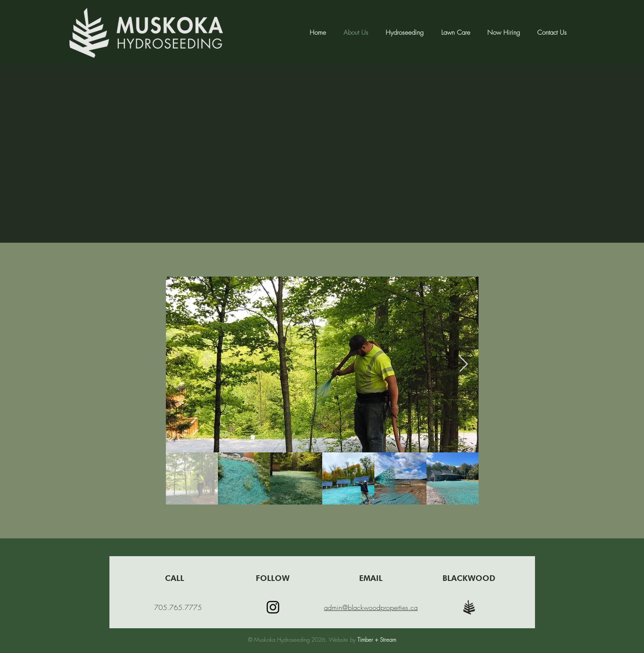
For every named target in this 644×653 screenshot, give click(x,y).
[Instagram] (273, 607)
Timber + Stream (377, 640)
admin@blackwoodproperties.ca (371, 607)
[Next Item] (464, 364)
